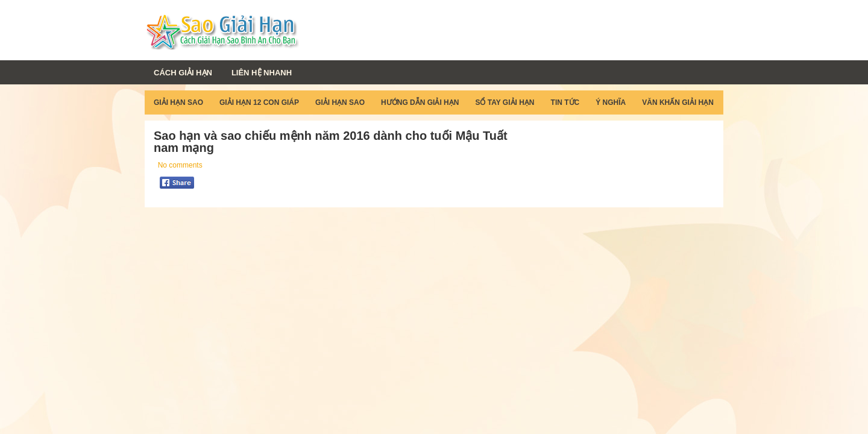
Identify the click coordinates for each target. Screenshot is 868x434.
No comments (180, 165)
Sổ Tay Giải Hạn (505, 102)
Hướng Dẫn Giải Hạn (420, 102)
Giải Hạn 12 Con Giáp (259, 102)
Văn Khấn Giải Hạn (678, 102)
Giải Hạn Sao (178, 102)
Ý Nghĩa (611, 102)
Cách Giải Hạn (183, 73)
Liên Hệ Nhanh (262, 73)
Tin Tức (565, 102)
